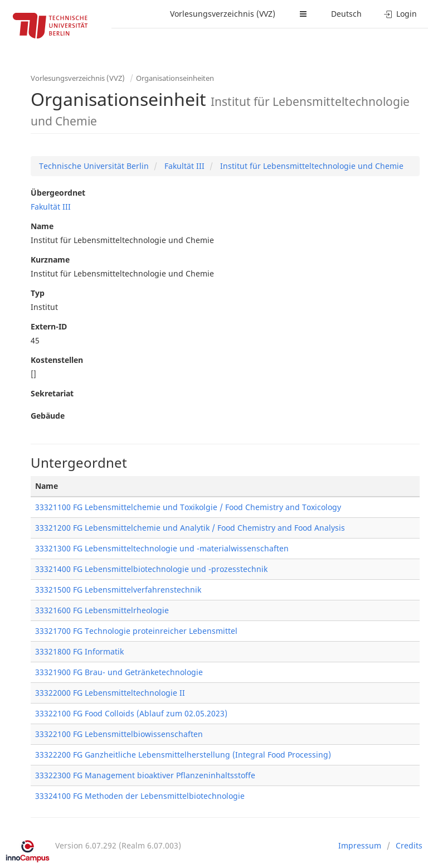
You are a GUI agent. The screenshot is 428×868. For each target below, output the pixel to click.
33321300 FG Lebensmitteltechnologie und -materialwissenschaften (162, 548)
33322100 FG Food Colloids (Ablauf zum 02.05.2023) (131, 713)
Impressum (360, 845)
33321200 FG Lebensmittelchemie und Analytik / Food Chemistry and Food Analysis (190, 528)
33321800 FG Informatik (79, 651)
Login (400, 14)
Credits (409, 845)
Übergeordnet (58, 193)
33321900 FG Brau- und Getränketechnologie (119, 672)
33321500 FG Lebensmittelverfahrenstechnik (118, 590)
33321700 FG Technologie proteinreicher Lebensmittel (136, 631)
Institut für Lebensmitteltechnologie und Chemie (311, 166)
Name (42, 226)
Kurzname (50, 260)
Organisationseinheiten (175, 78)
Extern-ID (49, 326)
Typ (38, 293)
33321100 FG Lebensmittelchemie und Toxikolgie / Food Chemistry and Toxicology (188, 507)
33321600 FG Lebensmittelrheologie (102, 610)
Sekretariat (52, 393)
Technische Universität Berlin (94, 166)
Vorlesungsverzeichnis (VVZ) (223, 14)
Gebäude (48, 416)
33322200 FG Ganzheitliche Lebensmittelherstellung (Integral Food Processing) (183, 755)
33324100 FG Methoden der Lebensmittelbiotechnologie (140, 796)
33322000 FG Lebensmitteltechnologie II (110, 693)
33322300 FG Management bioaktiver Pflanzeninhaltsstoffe (145, 775)
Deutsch (346, 14)
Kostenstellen (57, 360)
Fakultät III (183, 166)
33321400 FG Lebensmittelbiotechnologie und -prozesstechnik (151, 569)
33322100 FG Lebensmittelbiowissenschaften (119, 734)
